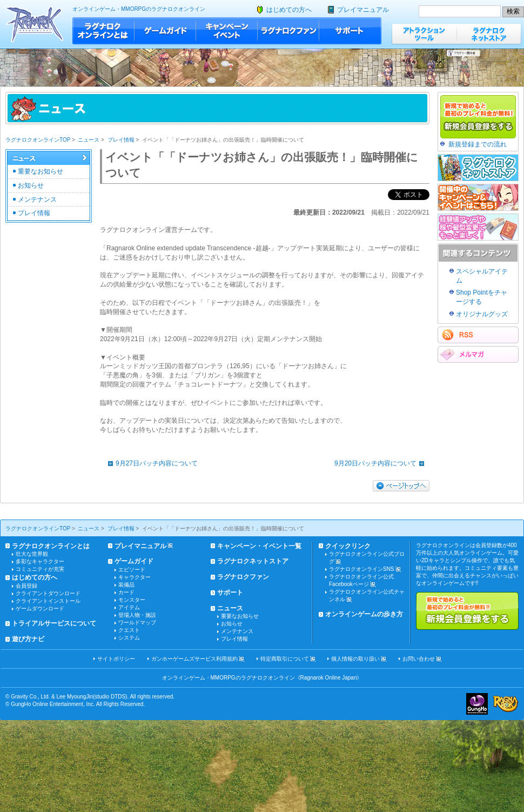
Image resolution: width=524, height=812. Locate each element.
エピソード (132, 570)
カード (126, 592)
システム (129, 638)
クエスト (129, 630)
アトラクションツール (424, 34)
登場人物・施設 (137, 615)
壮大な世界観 (32, 554)
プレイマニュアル (363, 10)
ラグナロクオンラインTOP (38, 140)
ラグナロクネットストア (489, 34)
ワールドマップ (137, 623)
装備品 (126, 585)
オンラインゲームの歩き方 (364, 614)
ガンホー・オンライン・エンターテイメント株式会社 (477, 704)
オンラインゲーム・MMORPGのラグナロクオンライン (139, 9)
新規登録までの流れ (478, 144)
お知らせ (31, 185)
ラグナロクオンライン (35, 24)
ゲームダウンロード (40, 608)
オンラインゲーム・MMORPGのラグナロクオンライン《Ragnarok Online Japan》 (262, 678)
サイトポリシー (116, 659)
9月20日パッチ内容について (382, 463)
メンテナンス (37, 199)
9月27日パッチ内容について (150, 463)
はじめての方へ (289, 10)
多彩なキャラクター (40, 561)
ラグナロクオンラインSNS (362, 569)
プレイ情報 (121, 140)
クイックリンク (348, 546)
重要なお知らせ (41, 171)
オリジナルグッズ (482, 314)
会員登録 (26, 586)
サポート (350, 31)
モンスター (132, 600)
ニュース (89, 140)
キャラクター (135, 577)
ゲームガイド (165, 31)
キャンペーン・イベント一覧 (259, 546)
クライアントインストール (48, 601)
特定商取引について (285, 659)
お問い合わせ (419, 659)
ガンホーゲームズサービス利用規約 (194, 659)
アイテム (129, 607)
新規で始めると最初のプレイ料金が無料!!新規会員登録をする (467, 611)
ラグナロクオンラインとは (103, 31)
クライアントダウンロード (48, 593)
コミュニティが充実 (40, 569)
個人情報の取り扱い (355, 659)
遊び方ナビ (28, 639)
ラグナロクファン (288, 31)
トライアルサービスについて (54, 623)
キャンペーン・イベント (227, 31)
